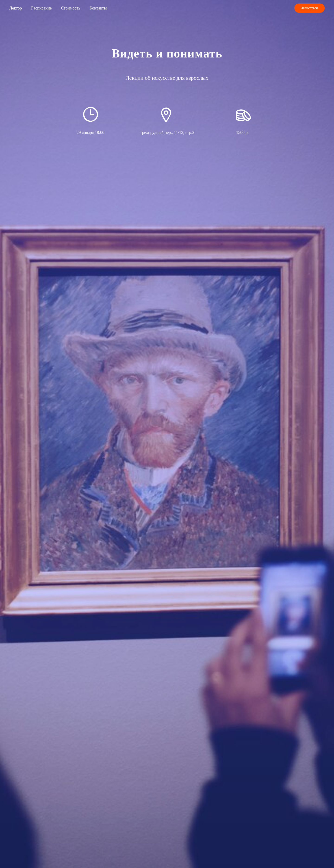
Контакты (98, 8)
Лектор (16, 8)
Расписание (41, 8)
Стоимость (71, 8)
